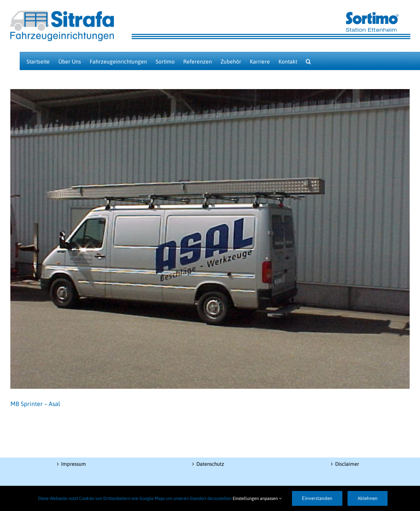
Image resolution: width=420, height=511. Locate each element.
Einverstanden (317, 498)
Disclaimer (347, 464)
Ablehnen (368, 498)
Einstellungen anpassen (257, 498)
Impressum (74, 464)
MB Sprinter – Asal (35, 404)
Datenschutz (210, 464)
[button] (308, 61)
